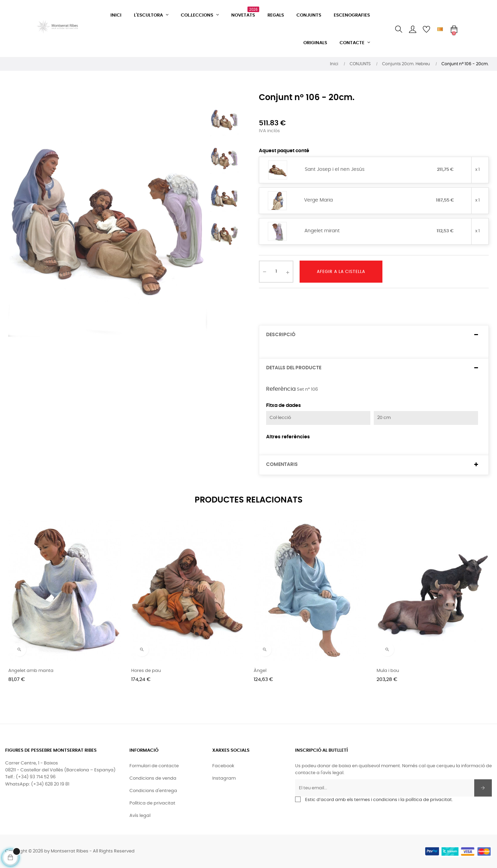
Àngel (260, 671)
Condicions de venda (153, 778)
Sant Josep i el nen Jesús (335, 169)
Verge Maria (318, 200)
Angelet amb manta (31, 671)
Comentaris (282, 465)
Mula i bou (388, 671)
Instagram (224, 778)
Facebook (223, 766)
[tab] (374, 335)
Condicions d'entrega (153, 791)
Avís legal (140, 816)
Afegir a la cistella (341, 272)
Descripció (281, 335)
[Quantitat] (276, 272)
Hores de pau (146, 671)
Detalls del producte (294, 368)
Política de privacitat (152, 803)
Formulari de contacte (154, 766)
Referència (281, 389)
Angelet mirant (322, 231)
